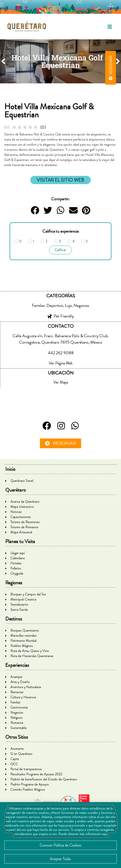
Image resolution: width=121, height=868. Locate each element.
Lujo (68, 305)
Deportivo (55, 305)
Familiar (38, 305)
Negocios (81, 305)
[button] (110, 27)
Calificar (60, 250)
